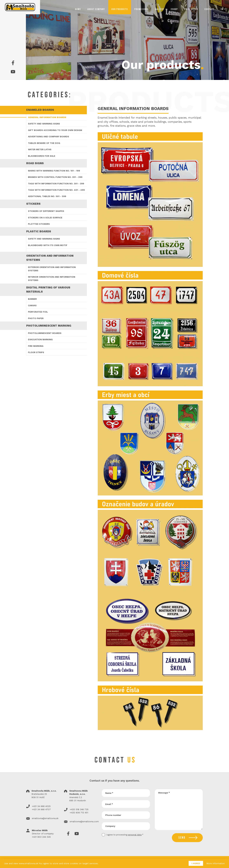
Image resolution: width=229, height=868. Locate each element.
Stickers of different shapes (46, 211)
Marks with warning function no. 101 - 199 (54, 171)
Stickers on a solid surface (45, 218)
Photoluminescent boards (45, 333)
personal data (135, 835)
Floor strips (36, 352)
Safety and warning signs (44, 124)
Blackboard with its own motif (48, 245)
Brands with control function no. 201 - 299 (55, 177)
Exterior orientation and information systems (52, 269)
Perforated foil (38, 312)
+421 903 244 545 (41, 837)
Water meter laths (40, 149)
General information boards (47, 117)
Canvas (32, 305)
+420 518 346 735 (79, 809)
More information (216, 863)
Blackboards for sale (42, 156)
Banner (32, 299)
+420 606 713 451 (79, 813)
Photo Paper (36, 318)
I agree (196, 863)
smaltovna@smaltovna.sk (45, 818)
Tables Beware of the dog (44, 143)
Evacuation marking (40, 339)
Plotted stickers (39, 224)
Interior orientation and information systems (52, 278)
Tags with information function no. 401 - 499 (56, 190)
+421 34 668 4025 (41, 806)
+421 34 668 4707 (41, 809)
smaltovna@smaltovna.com (84, 821)
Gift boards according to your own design (55, 130)
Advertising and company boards (49, 137)
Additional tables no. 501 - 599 (47, 196)
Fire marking (36, 346)
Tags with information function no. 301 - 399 (56, 184)
